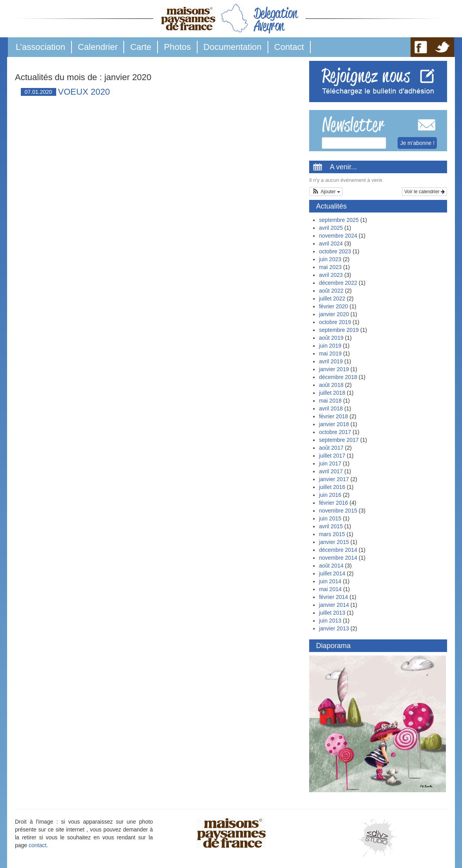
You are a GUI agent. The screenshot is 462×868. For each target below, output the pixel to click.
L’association (40, 47)
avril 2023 (331, 275)
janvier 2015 (334, 542)
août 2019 (331, 338)
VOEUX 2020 (84, 92)
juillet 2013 (332, 613)
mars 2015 (332, 534)
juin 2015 (330, 518)
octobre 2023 (335, 251)
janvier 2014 (334, 605)
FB (421, 47)
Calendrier (98, 47)
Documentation (233, 47)
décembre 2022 (338, 283)
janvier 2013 (334, 628)
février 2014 (334, 597)
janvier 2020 (334, 314)
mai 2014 (330, 589)
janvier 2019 (334, 369)
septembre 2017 (339, 440)
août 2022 (331, 291)
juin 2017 (330, 463)
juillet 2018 (332, 393)
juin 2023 (330, 259)
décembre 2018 (338, 377)
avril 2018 (331, 408)
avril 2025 (331, 228)
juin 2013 (330, 621)
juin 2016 (330, 495)
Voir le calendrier (424, 192)
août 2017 (331, 448)
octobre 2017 (335, 432)
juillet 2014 (332, 573)
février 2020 (334, 306)
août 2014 (331, 566)
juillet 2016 (332, 487)
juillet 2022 (332, 298)
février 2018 (334, 416)
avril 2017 (331, 471)
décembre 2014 (338, 550)
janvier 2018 (334, 424)
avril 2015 (331, 526)
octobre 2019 (335, 322)
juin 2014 (330, 581)
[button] (326, 192)
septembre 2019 (339, 330)
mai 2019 (330, 353)
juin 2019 (330, 346)
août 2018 (331, 385)
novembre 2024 (338, 236)
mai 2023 (330, 267)
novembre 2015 (338, 511)
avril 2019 (331, 361)
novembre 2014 (338, 558)
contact (38, 845)
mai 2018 (330, 401)
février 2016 (334, 503)
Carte (141, 47)
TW (443, 47)
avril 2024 (331, 244)
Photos (177, 47)
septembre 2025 (339, 220)
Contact (289, 47)
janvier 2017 (334, 479)
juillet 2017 (332, 456)
